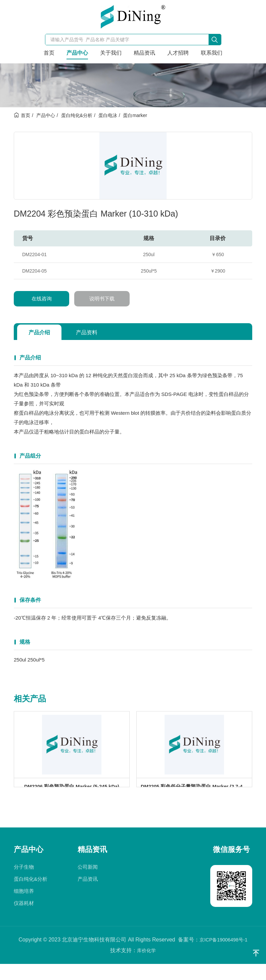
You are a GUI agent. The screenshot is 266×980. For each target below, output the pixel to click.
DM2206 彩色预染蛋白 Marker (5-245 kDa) (72, 795)
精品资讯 (144, 53)
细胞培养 (24, 907)
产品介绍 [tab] (43, 332)
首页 (49, 53)
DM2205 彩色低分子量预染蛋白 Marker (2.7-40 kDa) (196, 795)
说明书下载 (102, 299)
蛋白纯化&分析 (77, 115)
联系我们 (212, 53)
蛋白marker (135, 115)
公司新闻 (88, 883)
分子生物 (24, 883)
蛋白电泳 (108, 115)
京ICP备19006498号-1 (223, 956)
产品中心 (77, 53)
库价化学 (146, 966)
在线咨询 (42, 299)
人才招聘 (178, 53)
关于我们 (111, 53)
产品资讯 (88, 895)
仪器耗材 (24, 919)
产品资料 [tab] (97, 332)
